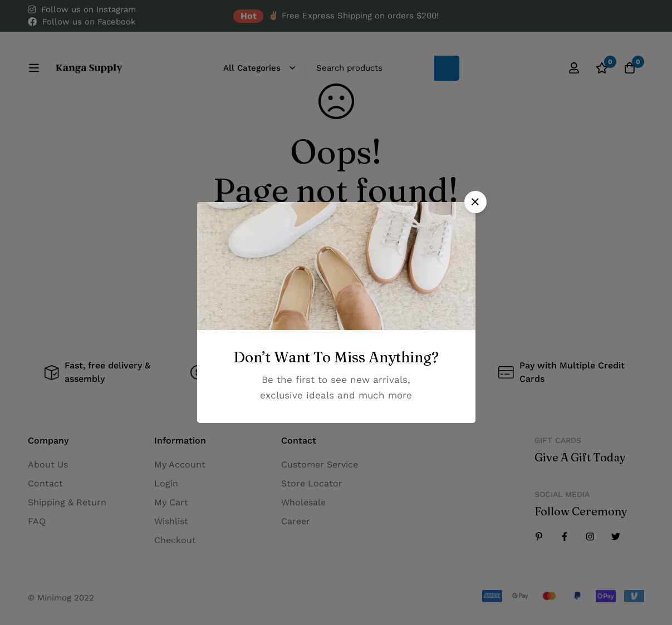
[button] (475, 202)
